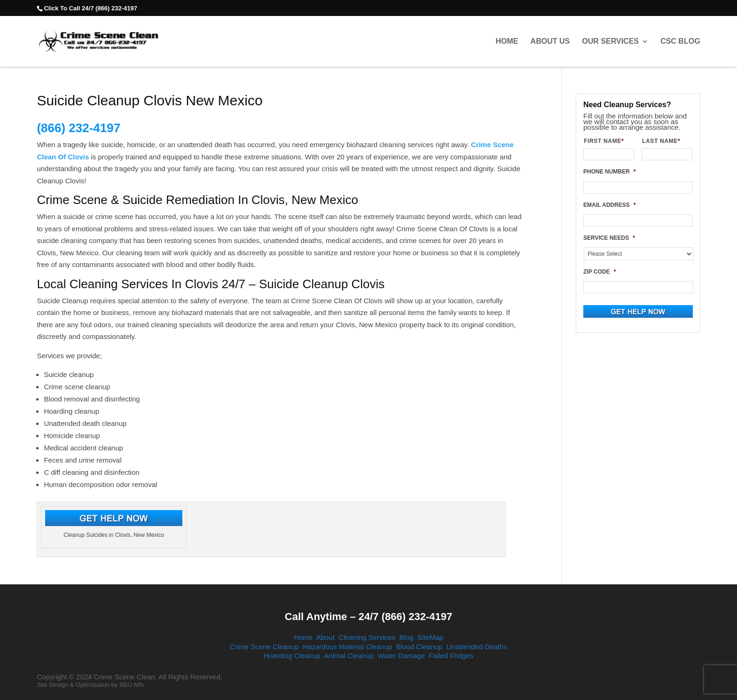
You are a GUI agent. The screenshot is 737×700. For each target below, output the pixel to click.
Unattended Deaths (477, 647)
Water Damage (401, 656)
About (325, 637)
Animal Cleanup (349, 656)
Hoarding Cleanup (292, 656)
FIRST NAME (608, 141)
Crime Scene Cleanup (264, 647)
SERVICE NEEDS (609, 238)
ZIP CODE (600, 272)
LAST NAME (665, 141)
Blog (406, 637)
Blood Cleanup (419, 647)
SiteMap (430, 637)
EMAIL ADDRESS (609, 205)
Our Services (610, 41)
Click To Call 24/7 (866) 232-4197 (90, 8)
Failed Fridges (451, 656)
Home (507, 41)
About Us (550, 41)
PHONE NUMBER (609, 172)
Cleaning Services (367, 637)
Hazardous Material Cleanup (347, 647)
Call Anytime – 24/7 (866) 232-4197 (368, 617)
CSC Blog (680, 41)
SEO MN (131, 685)
